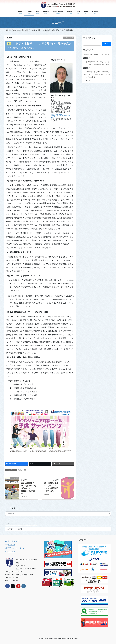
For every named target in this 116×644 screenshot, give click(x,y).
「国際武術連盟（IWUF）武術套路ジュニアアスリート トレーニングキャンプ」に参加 (97, 74)
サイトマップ (12, 541)
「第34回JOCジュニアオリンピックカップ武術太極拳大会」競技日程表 (97, 63)
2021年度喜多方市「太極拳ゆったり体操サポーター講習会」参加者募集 (28, 488)
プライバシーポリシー (16, 548)
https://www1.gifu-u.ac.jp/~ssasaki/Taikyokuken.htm (61, 116)
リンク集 (10, 545)
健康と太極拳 (69, 38)
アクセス (10, 552)
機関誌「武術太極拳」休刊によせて (97, 54)
